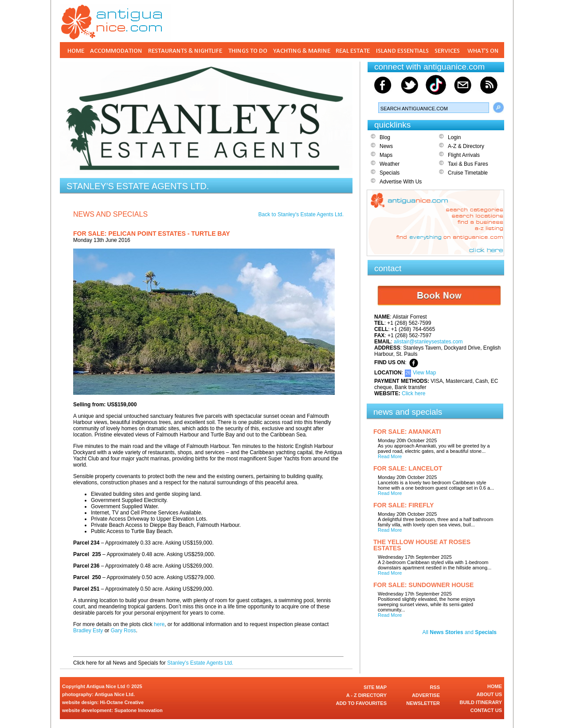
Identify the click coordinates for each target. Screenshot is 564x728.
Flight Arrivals (464, 155)
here (159, 624)
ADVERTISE (426, 695)
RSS (435, 687)
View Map (424, 373)
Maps (386, 155)
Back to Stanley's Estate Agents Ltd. (301, 214)
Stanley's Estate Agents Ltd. (200, 663)
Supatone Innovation (139, 710)
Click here (413, 393)
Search (498, 108)
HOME (495, 686)
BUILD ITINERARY (481, 702)
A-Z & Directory (466, 146)
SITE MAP (375, 687)
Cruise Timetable (468, 173)
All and (460, 632)
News (386, 146)
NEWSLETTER (423, 703)
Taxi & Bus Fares (468, 164)
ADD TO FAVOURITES (362, 703)
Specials (390, 173)
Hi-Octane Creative (122, 702)
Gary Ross (123, 631)
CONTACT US (486, 710)
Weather (390, 164)
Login (454, 137)
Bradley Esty (88, 631)
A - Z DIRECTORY (366, 695)
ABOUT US (489, 694)
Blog (385, 137)
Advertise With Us (401, 182)
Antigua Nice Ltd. (115, 694)
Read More (390, 456)
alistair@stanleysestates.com (428, 342)
